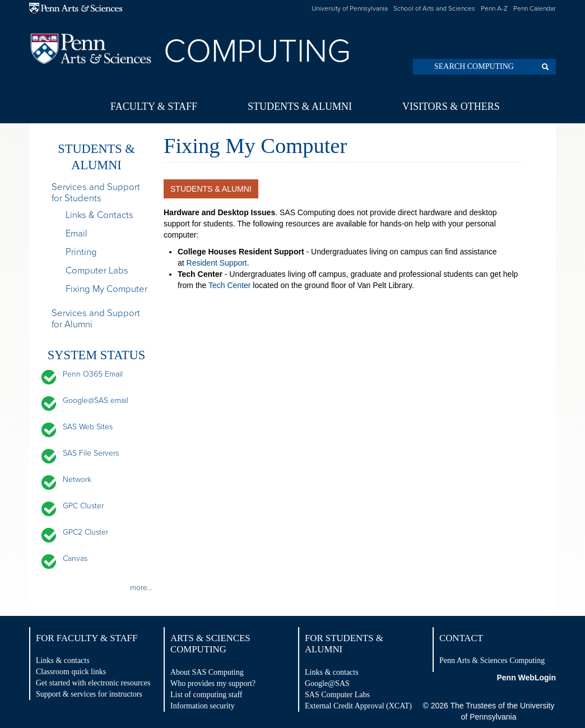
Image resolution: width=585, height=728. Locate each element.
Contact (461, 638)
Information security (203, 706)
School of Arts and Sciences (434, 8)
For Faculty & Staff (87, 638)
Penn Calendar (535, 8)
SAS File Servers (91, 453)
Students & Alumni (300, 106)
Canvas (75, 558)
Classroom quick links (71, 672)
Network (77, 479)
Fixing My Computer (106, 289)
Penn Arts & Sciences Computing (492, 660)
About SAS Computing (207, 672)
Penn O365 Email (93, 374)
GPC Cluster (83, 506)
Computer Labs (97, 271)
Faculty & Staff (154, 106)
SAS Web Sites (88, 427)
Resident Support (217, 263)
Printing (81, 252)
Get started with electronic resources (93, 683)
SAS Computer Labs (337, 695)
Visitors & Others (451, 106)
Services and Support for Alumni (96, 319)
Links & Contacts (99, 215)
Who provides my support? (213, 683)
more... (141, 588)
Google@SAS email (96, 400)
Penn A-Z (494, 8)
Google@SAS (327, 683)
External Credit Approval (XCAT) (358, 706)
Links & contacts (63, 660)
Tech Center (229, 285)
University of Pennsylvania (350, 8)
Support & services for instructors (89, 694)
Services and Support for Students (96, 193)
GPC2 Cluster (85, 532)
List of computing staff (206, 695)
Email (76, 234)
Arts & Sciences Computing (210, 644)
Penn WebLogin (526, 678)
